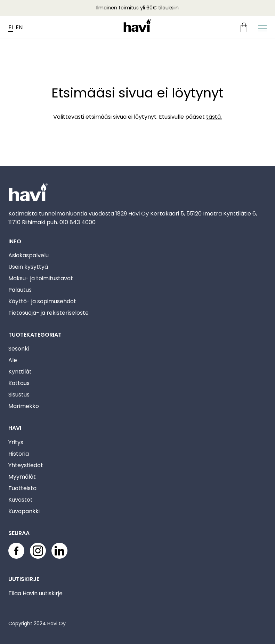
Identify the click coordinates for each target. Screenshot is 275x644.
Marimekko (24, 406)
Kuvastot (21, 500)
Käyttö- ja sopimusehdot (42, 301)
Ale (13, 360)
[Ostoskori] (247, 27)
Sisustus (19, 395)
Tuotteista (22, 488)
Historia (19, 454)
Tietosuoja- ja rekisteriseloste (48, 313)
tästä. (214, 117)
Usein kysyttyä (28, 267)
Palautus (20, 290)
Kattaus (19, 383)
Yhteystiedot (26, 465)
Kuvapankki (24, 511)
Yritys (16, 442)
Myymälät (22, 477)
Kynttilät (20, 372)
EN (19, 27)
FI (11, 27)
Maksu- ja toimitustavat (41, 278)
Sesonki (19, 349)
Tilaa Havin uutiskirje (35, 593)
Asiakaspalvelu (29, 255)
